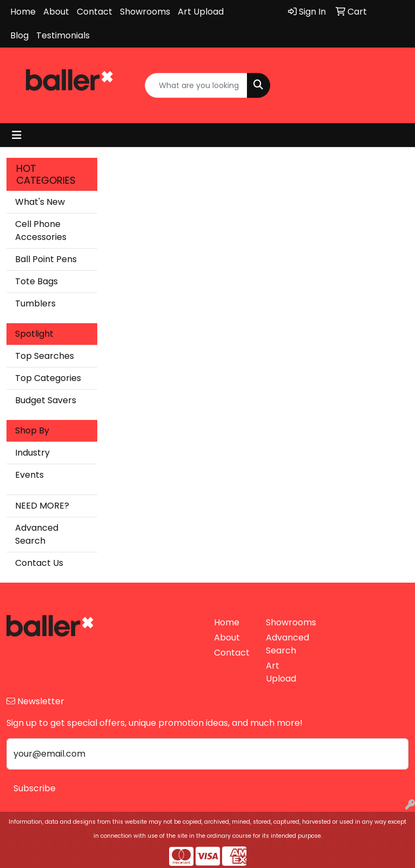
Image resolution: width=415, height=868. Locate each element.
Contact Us (39, 563)
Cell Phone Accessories (41, 231)
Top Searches (45, 356)
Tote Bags (36, 281)
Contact (95, 12)
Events (29, 475)
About (56, 12)
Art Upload (201, 12)
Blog (19, 35)
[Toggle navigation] (17, 135)
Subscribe (35, 788)
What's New (40, 202)
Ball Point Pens (46, 259)
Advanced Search (37, 534)
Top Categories (48, 378)
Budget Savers (46, 400)
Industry (32, 453)
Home (23, 12)
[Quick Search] (196, 85)
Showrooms (145, 12)
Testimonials (63, 35)
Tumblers (35, 303)
